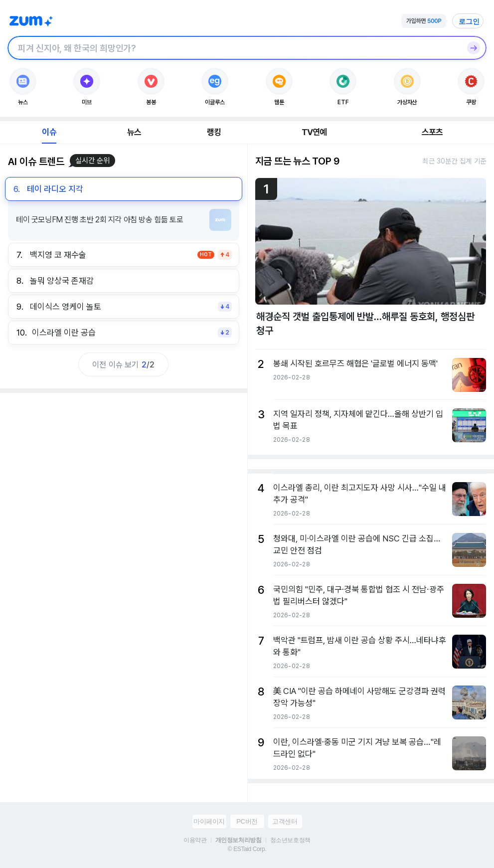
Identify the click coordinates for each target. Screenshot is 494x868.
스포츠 (432, 132)
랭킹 (214, 132)
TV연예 (314, 132)
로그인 (469, 21)
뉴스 (134, 132)
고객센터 (285, 821)
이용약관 (195, 840)
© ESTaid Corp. (247, 849)
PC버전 (247, 821)
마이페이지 (209, 821)
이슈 (49, 132)
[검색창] (234, 48)
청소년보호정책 (290, 840)
